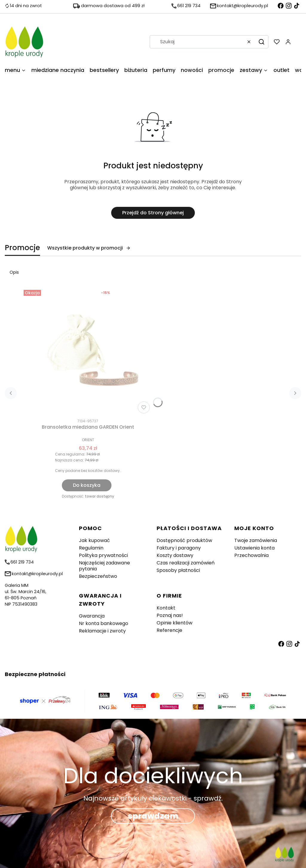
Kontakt (166, 608)
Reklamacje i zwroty (102, 631)
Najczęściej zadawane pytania (104, 566)
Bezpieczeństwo (98, 576)
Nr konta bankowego (104, 623)
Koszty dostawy (175, 555)
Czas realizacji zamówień (186, 563)
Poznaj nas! (170, 615)
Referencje (169, 630)
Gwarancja (92, 616)
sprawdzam (153, 816)
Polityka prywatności (103, 555)
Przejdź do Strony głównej (153, 213)
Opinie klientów (175, 623)
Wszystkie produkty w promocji (89, 248)
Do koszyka (87, 485)
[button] (261, 42)
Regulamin (91, 548)
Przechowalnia (251, 555)
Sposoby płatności (178, 570)
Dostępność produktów (184, 540)
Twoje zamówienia (256, 540)
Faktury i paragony (179, 548)
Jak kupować (94, 540)
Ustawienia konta (254, 548)
